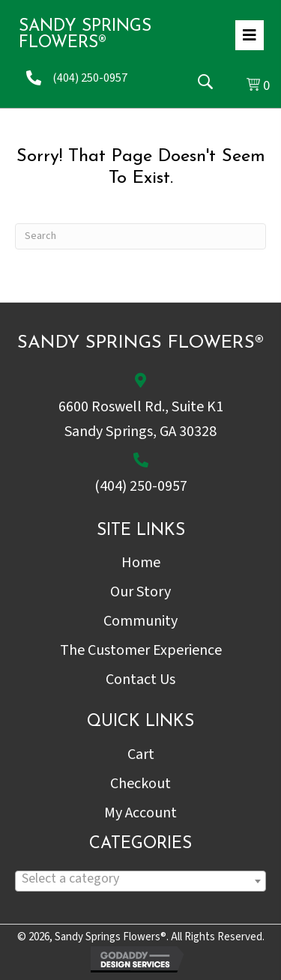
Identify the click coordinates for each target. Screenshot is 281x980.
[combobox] (140, 881)
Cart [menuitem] (141, 754)
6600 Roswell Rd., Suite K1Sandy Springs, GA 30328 (141, 419)
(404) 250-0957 (90, 78)
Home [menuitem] (141, 563)
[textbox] (140, 878)
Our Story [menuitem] (140, 592)
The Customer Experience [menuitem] (141, 650)
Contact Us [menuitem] (140, 680)
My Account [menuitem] (140, 813)
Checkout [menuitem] (140, 784)
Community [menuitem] (140, 621)
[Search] (140, 236)
